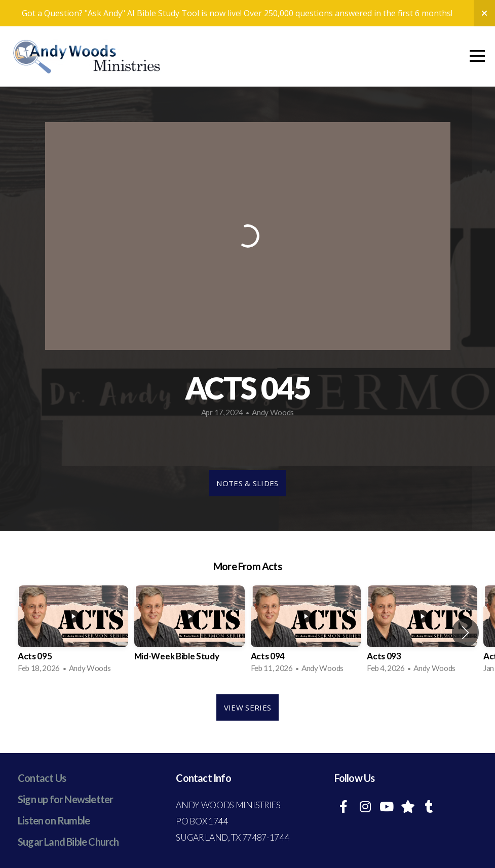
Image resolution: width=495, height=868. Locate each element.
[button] (465, 633)
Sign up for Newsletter (65, 799)
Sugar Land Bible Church (68, 842)
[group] (73, 632)
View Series (247, 707)
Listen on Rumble (54, 820)
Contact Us (42, 778)
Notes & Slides (247, 483)
